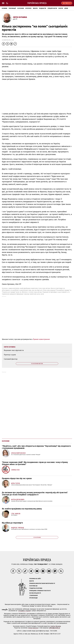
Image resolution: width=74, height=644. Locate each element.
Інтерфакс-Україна (24, 611)
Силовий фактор (11, 359)
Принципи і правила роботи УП (40, 591)
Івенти (35, 8)
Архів (66, 8)
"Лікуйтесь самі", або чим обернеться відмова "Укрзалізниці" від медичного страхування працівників (36, 447)
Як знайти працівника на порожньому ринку (22, 509)
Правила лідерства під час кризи (17, 478)
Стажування (33, 595)
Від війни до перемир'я (12, 523)
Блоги (61, 8)
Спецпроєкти (52, 8)
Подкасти (42, 8)
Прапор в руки (10, 355)
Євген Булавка (20, 17)
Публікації (12, 8)
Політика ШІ (33, 586)
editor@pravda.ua (54, 628)
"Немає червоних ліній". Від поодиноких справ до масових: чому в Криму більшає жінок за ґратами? (35, 463)
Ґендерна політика (36, 588)
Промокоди (33, 598)
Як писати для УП (35, 593)
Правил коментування (41, 339)
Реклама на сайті (35, 579)
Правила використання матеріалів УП (42, 583)
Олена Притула (33, 628)
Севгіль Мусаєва (56, 626)
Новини (4, 8)
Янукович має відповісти (14, 350)
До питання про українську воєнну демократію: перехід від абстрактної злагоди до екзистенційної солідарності (35, 494)
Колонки (21, 8)
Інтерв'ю (28, 8)
